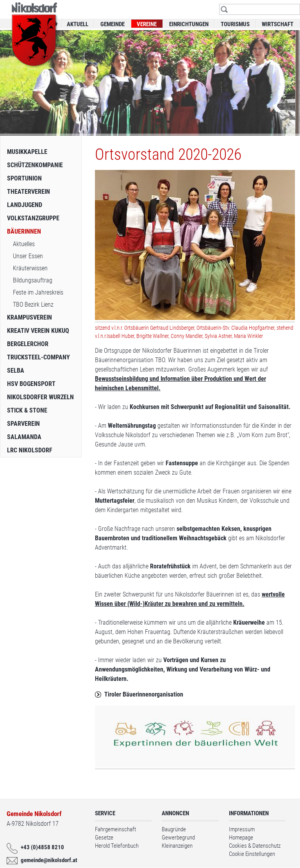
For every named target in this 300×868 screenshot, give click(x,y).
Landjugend (25, 205)
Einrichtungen (189, 24)
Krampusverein (29, 317)
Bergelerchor (28, 344)
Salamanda (24, 437)
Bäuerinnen (24, 231)
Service (105, 813)
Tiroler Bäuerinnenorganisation (144, 694)
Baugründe (174, 829)
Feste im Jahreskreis (38, 292)
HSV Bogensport (31, 384)
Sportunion (24, 178)
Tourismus (235, 24)
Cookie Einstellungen (252, 854)
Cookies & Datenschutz (255, 846)
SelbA (16, 371)
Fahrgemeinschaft (115, 829)
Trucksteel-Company (38, 357)
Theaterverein (29, 192)
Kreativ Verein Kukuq (38, 331)
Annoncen (175, 813)
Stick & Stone (27, 410)
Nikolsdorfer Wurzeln (40, 397)
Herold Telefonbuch (117, 846)
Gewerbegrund (178, 838)
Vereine (147, 24)
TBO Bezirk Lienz (33, 305)
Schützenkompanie (35, 165)
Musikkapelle (27, 152)
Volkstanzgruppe (33, 218)
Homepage (241, 838)
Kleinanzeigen (177, 846)
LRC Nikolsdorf (30, 450)
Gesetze (104, 838)
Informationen (249, 813)
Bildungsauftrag (33, 280)
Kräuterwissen (30, 268)
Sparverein (23, 424)
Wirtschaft (278, 24)
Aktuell (78, 24)
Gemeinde (112, 24)
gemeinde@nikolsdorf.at (47, 860)
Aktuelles (24, 244)
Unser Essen (28, 256)
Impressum (242, 829)
